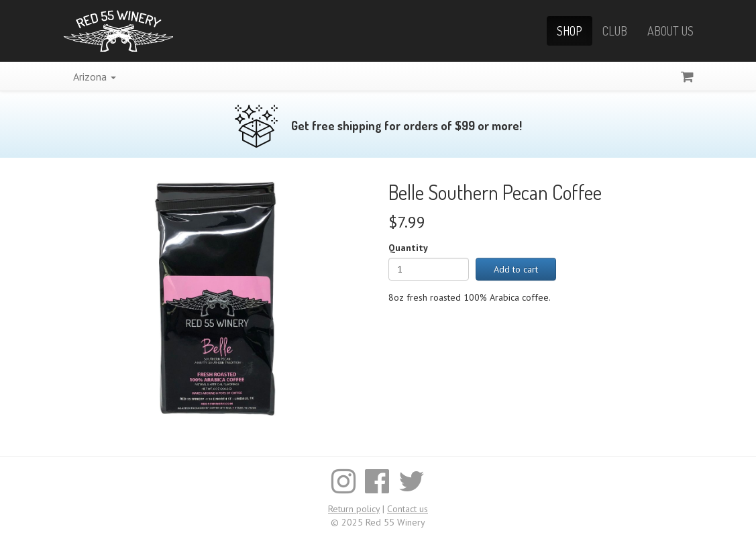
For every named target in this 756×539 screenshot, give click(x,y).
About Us (670, 31)
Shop (570, 31)
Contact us (408, 509)
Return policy (354, 509)
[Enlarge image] (215, 298)
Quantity (408, 248)
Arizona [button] (95, 77)
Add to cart (516, 269)
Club (615, 31)
